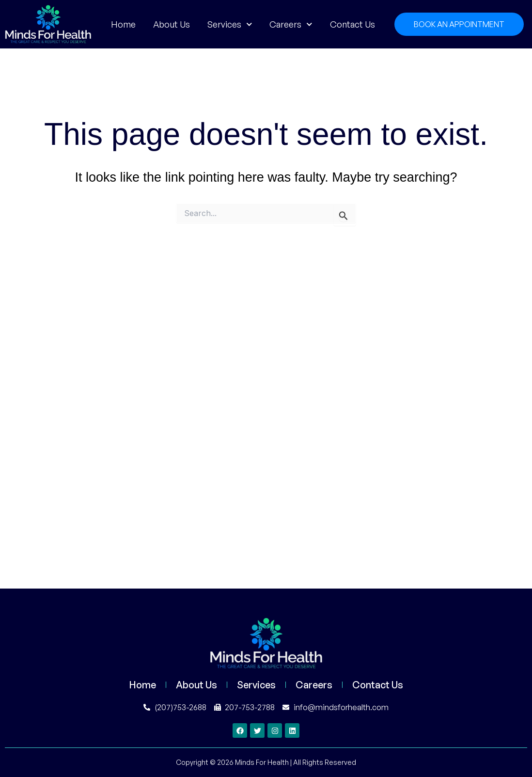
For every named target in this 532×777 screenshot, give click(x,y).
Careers (291, 24)
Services (230, 24)
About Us (172, 24)
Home (123, 24)
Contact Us (352, 24)
